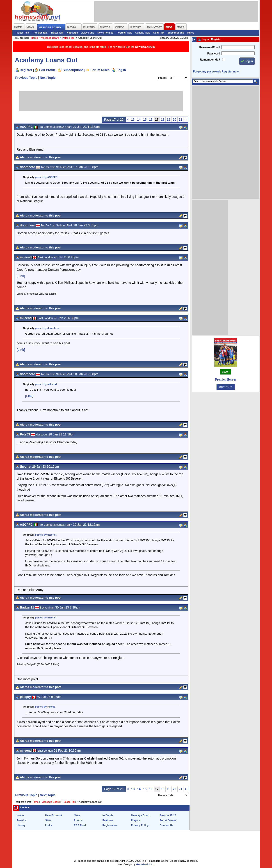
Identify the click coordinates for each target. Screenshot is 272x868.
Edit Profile (47, 70)
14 (139, 119)
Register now (230, 72)
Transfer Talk (40, 33)
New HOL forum (145, 47)
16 (151, 119)
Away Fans (88, 33)
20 (175, 119)
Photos (78, 820)
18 (163, 119)
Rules (191, 33)
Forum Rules (100, 70)
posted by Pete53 (45, 707)
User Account (54, 815)
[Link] (21, 276)
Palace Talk (22, 33)
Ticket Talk (57, 33)
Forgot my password (206, 72)
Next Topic (48, 78)
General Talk (142, 33)
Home (34, 38)
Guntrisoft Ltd (145, 864)
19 (168, 119)
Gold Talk (159, 33)
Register (26, 70)
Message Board (50, 38)
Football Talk (124, 33)
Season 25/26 (168, 815)
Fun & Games (168, 820)
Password (214, 54)
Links (49, 825)
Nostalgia (72, 33)
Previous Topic (26, 78)
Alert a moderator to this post (41, 157)
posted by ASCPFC (46, 177)
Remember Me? (210, 60)
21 (180, 119)
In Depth (108, 815)
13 (133, 119)
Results (21, 820)
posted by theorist (46, 535)
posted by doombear (47, 328)
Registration (110, 825)
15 (145, 119)
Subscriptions (176, 33)
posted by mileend (46, 384)
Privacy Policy (140, 825)
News (77, 815)
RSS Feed (80, 825)
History (21, 825)
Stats (48, 820)
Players (136, 820)
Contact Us (167, 825)
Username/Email (210, 47)
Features (108, 820)
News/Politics (105, 33)
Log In (121, 70)
